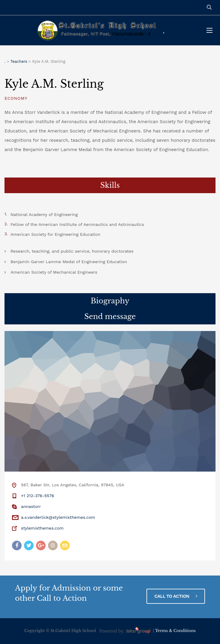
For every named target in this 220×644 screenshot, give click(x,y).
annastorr (31, 506)
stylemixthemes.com (42, 528)
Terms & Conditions (175, 631)
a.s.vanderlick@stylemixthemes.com (58, 517)
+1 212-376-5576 (38, 496)
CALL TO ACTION (176, 596)
